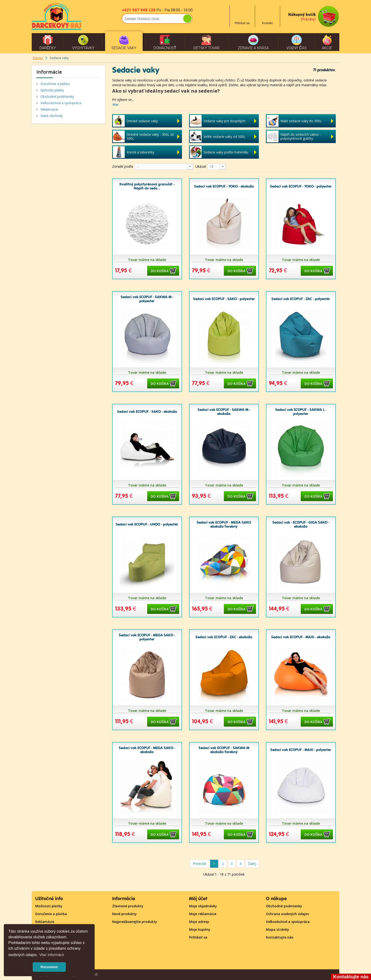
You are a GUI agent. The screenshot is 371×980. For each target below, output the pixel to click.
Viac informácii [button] (52, 955)
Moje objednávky (203, 906)
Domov (38, 58)
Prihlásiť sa (198, 937)
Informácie (49, 72)
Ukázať (201, 166)
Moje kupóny (200, 929)
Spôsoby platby (52, 90)
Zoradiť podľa (123, 166)
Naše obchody (51, 116)
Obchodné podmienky (57, 97)
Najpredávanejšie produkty (135, 922)
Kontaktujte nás (280, 937)
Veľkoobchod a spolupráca (60, 103)
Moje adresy (199, 922)
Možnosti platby (49, 906)
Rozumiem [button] (49, 967)
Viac (115, 104)
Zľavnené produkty (128, 906)
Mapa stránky (278, 929)
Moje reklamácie (203, 914)
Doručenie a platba (55, 84)
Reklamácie (49, 109)
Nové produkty (124, 914)
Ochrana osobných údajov (287, 914)
